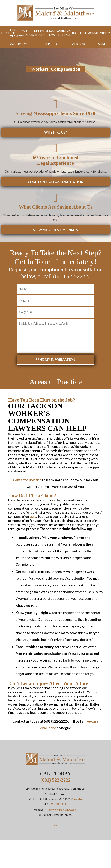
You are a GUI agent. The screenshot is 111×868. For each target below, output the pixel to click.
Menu (102, 43)
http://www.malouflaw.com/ (61, 805)
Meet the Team (12, 33)
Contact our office (27, 475)
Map (79, 43)
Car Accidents (23, 33)
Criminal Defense (61, 33)
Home (4, 33)
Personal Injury (38, 33)
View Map (77, 794)
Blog (71, 33)
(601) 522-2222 (56, 775)
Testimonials (84, 33)
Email (51, 43)
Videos (99, 33)
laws (33, 512)
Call (19, 43)
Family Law (49, 33)
